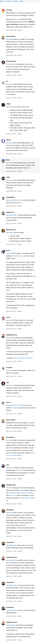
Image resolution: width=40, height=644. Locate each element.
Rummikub (17, 200)
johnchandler (11, 36)
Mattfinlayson (11, 230)
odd (7, 382)
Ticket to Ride (18, 405)
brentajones (10, 437)
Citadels (32, 498)
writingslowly (11, 485)
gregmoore (10, 212)
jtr (7, 81)
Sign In (2, 1)
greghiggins (10, 197)
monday (9, 10)
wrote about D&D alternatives (22, 358)
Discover (9, 1)
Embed (20, 30)
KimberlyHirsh (11, 61)
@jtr (15, 215)
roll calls (17, 19)
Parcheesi (15, 408)
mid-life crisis (18, 256)
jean (8, 465)
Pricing (16, 1)
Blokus (19, 470)
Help (21, 1)
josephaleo (10, 510)
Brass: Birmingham (27, 493)
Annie (8, 317)
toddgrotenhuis (12, 335)
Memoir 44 (13, 495)
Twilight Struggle (15, 493)
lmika (8, 177)
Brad (8, 160)
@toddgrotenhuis (12, 545)
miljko (8, 104)
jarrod (8, 402)
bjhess (8, 140)
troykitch (9, 368)
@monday (9, 39)
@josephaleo (10, 560)
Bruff (8, 250)
